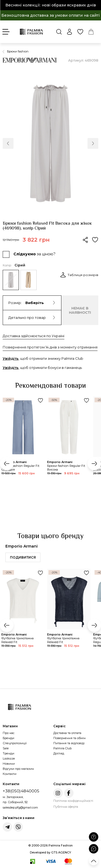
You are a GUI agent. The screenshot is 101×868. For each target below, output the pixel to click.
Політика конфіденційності (73, 801)
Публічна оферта (66, 807)
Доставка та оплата (67, 733)
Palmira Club (62, 748)
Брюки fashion (18, 51)
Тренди (8, 753)
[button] (8, 143)
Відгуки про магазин (18, 769)
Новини (9, 764)
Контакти (10, 774)
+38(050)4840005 (21, 791)
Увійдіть (11, 358)
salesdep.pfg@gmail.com (20, 807)
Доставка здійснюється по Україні (34, 336)
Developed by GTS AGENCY (50, 852)
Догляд (59, 753)
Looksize (9, 758)
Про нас (9, 733)
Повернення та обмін (69, 738)
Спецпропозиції (15, 743)
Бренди (8, 738)
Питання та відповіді (69, 743)
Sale (6, 748)
